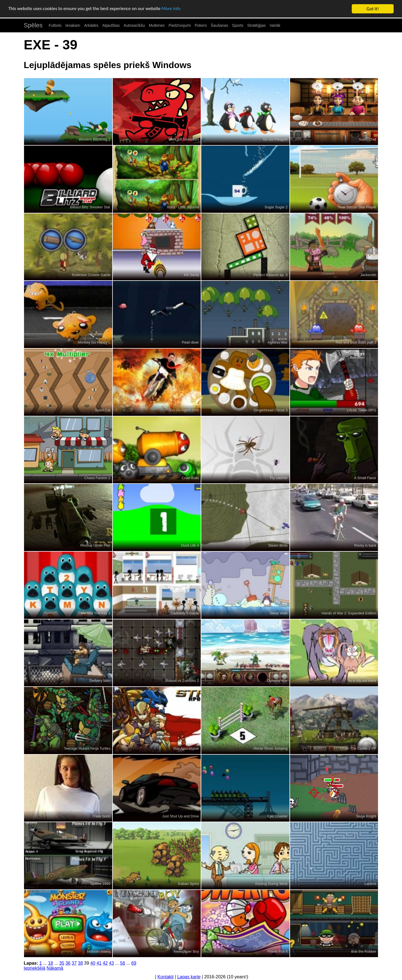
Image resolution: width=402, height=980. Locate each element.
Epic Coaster (277, 816)
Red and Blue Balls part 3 (356, 342)
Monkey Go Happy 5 (94, 342)
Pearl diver (190, 342)
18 (51, 963)
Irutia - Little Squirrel (183, 207)
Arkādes (91, 25)
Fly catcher (279, 478)
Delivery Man (100, 681)
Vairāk (275, 25)
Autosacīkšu (134, 25)
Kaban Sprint (189, 884)
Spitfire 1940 (100, 884)
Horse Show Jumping (271, 748)
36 (68, 963)
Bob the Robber (364, 951)
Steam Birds (278, 545)
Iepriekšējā (34, 968)
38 (80, 963)
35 (62, 963)
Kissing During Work (271, 884)
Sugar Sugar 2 (276, 207)
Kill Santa (192, 275)
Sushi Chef (368, 139)
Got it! (373, 9)
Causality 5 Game (185, 613)
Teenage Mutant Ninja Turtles (87, 748)
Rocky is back (365, 545)
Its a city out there (362, 681)
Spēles (33, 25)
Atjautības (111, 25)
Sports (238, 25)
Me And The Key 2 (96, 613)
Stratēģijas (257, 25)
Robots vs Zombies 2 (182, 681)
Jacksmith (368, 275)
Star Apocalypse (186, 748)
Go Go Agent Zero (185, 410)
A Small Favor (365, 478)
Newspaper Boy (186, 951)
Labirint (370, 884)
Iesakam (73, 25)
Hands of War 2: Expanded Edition (349, 613)
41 (99, 963)
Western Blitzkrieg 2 (95, 139)
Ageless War (277, 342)
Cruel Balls (190, 478)
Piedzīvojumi (180, 25)
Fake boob (102, 816)
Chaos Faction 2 (97, 478)
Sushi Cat (103, 410)
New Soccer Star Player (357, 207)
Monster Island (99, 951)
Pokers (201, 25)
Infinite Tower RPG (361, 410)
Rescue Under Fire (95, 545)
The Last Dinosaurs (184, 139)
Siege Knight (366, 816)
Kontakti (166, 977)
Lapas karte (189, 977)
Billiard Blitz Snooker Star (90, 207)
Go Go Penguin (275, 139)
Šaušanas (219, 25)
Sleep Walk (279, 613)
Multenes (157, 25)
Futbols (55, 25)
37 (74, 963)
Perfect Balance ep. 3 (271, 275)
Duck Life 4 (190, 545)
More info (172, 9)
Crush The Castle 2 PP (358, 748)
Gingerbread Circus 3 (271, 410)
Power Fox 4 (277, 951)
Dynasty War (277, 681)
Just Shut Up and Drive (181, 816)
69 (134, 963)
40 (93, 963)
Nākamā (55, 968)
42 (105, 963)
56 (123, 963)
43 (111, 963)
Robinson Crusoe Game (91, 275)
